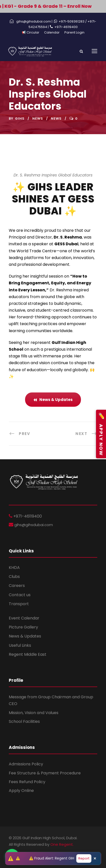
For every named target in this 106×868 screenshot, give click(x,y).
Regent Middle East (28, 654)
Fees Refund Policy (27, 782)
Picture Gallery (23, 627)
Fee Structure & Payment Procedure (45, 773)
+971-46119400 (66, 27)
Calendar (52, 32)
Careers (17, 586)
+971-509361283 (72, 21)
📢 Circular (31, 32)
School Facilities (24, 721)
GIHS (20, 119)
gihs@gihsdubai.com (33, 525)
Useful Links (20, 645)
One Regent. (62, 844)
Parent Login (74, 32)
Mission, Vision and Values (34, 713)
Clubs (14, 577)
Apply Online (21, 791)
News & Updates (25, 636)
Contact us (20, 595)
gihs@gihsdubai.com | (34, 21)
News (38, 119)
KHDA (14, 568)
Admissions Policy (26, 764)
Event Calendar (24, 618)
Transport (19, 604)
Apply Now (101, 434)
